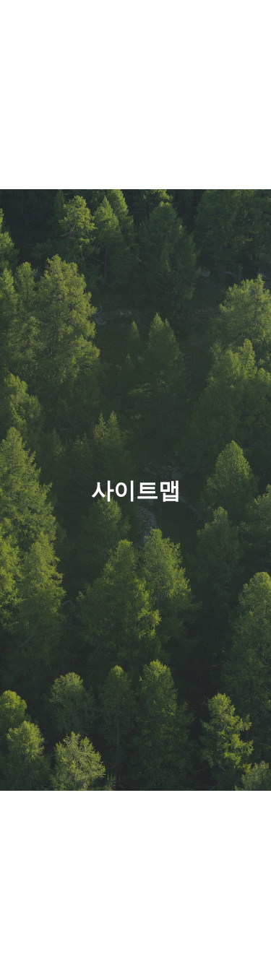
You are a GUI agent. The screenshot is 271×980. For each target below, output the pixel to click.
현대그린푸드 (72, 30)
